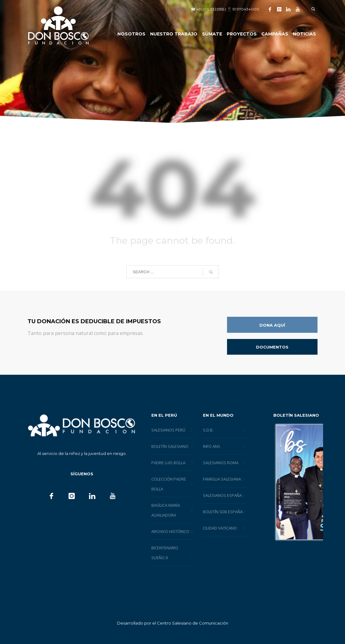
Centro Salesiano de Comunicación (193, 623)
